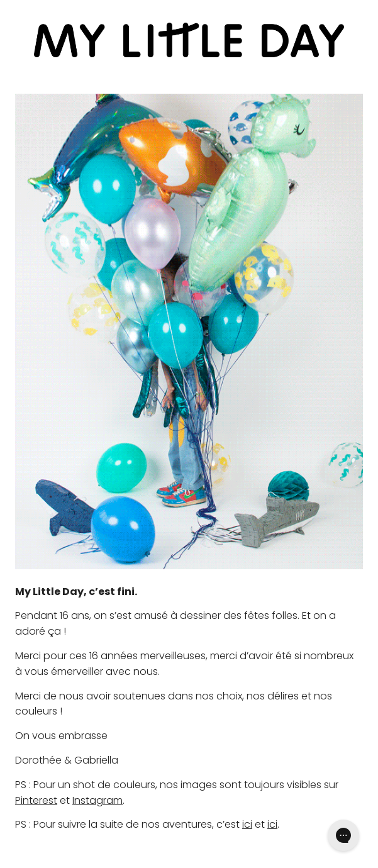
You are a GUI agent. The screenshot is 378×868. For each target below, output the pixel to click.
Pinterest (36, 800)
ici (247, 824)
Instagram (97, 800)
